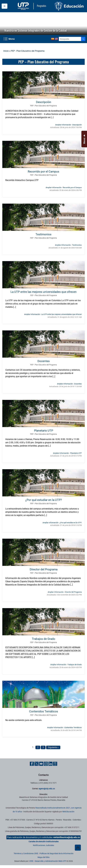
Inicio (6, 51)
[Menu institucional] (5, 6)
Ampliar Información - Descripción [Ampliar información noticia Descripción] (68, 125)
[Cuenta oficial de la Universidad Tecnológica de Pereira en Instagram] (46, 764)
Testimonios (43, 234)
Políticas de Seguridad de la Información (56, 853)
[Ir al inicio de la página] (78, 848)
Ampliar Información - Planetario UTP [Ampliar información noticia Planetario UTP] (67, 453)
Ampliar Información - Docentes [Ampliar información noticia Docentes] (69, 384)
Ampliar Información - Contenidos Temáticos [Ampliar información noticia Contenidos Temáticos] (64, 728)
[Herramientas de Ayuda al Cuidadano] (55, 764)
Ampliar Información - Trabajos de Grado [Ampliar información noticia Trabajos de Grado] (66, 665)
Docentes (44, 361)
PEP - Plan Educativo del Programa (28, 51)
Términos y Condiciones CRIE (26, 853)
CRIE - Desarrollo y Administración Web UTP (48, 861)
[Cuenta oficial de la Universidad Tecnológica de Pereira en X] (37, 764)
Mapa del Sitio (44, 857)
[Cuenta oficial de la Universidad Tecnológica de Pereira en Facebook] (32, 764)
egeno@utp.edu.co (47, 789)
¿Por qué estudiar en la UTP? (44, 500)
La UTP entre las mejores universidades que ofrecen (44, 292)
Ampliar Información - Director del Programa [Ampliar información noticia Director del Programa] (65, 592)
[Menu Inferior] (84, 139)
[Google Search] (70, 39)
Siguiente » (53, 747)
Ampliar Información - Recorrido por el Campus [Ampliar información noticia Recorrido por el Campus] (64, 188)
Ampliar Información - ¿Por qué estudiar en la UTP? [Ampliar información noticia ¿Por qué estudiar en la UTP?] (62, 523)
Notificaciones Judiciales (43, 845)
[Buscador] (83, 39)
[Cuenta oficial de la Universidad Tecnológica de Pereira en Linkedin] (51, 764)
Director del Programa (44, 569)
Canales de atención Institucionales (44, 841)
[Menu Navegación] (9, 39)
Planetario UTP (44, 431)
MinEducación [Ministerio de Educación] (68, 812)
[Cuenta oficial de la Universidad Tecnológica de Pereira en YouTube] (41, 764)
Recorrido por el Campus (43, 171)
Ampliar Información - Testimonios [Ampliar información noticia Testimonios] (68, 245)
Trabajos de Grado (43, 639)
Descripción (44, 102)
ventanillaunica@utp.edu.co (66, 837)
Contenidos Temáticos (44, 711)
